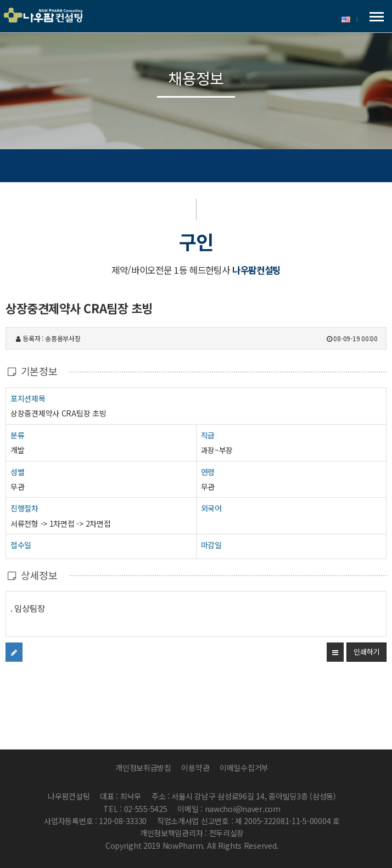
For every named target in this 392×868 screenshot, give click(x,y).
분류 (17, 435)
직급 (208, 435)
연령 (208, 472)
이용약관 (195, 768)
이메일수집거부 (244, 768)
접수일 (21, 545)
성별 (17, 472)
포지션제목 (28, 398)
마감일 (211, 545)
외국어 (211, 508)
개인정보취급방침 (143, 768)
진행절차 (24, 508)
